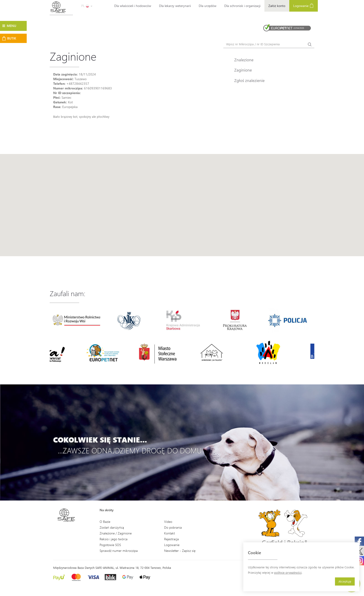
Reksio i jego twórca (114, 539)
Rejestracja (171, 539)
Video (168, 522)
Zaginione (243, 70)
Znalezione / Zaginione (116, 533)
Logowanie (304, 5)
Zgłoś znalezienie (249, 80)
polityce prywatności (288, 572)
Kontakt (169, 533)
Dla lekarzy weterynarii (175, 6)
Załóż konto (277, 6)
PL (87, 6)
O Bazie (105, 522)
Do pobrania (173, 527)
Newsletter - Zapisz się (180, 551)
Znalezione (244, 60)
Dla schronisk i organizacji (242, 6)
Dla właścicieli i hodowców (133, 6)
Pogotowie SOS (110, 545)
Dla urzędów (208, 6)
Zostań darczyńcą (112, 527)
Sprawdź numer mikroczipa (119, 551)
